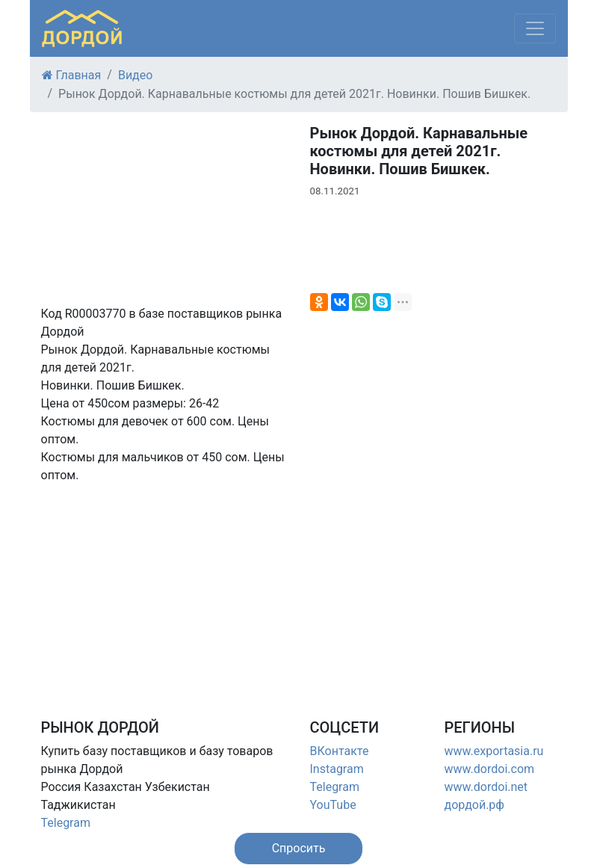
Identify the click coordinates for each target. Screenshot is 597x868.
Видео (135, 75)
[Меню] (535, 28)
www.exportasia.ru (494, 751)
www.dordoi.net (486, 787)
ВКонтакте (340, 751)
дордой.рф (474, 805)
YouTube (333, 805)
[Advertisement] (164, 589)
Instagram (337, 769)
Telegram (66, 823)
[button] (299, 849)
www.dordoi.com (490, 769)
